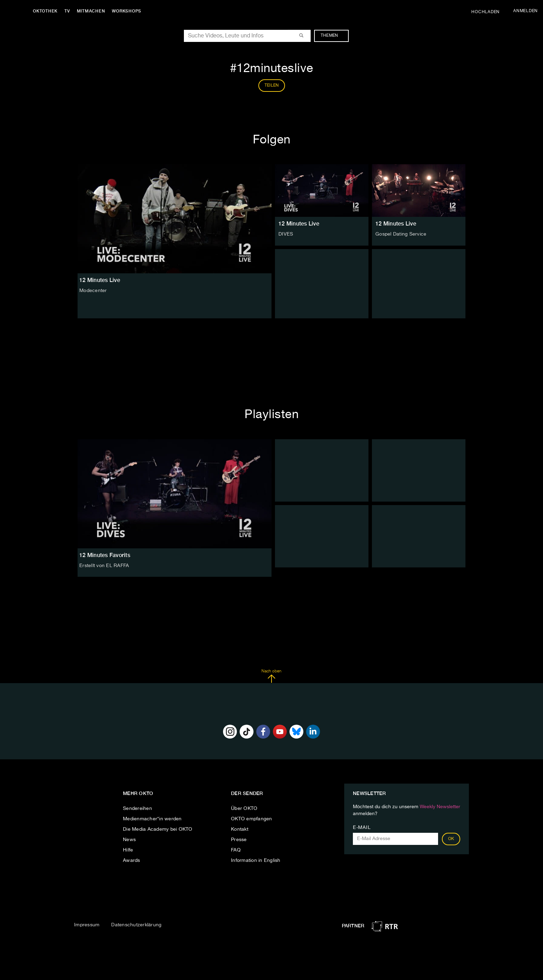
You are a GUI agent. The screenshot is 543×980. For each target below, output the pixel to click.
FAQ (236, 850)
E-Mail (362, 828)
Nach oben (271, 676)
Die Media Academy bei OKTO (158, 829)
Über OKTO (244, 809)
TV (67, 11)
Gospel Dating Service (401, 234)
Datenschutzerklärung (136, 925)
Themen (333, 36)
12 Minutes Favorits (105, 555)
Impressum (87, 925)
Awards (132, 860)
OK (451, 839)
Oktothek (45, 11)
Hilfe (128, 850)
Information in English (256, 860)
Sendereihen (137, 809)
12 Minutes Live (299, 224)
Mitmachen (91, 11)
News (129, 840)
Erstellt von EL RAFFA (104, 566)
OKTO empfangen (252, 819)
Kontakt (240, 829)
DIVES (286, 234)
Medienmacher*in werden (152, 819)
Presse (239, 840)
